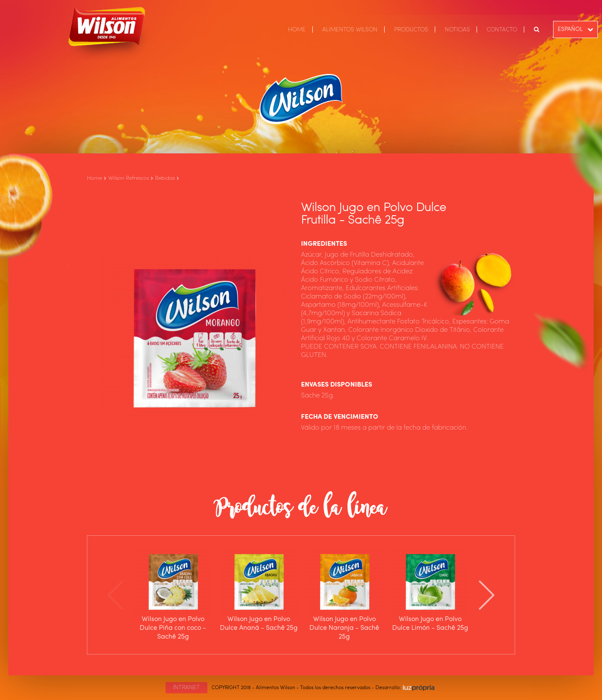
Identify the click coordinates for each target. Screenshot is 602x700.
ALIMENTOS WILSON (350, 30)
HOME (297, 30)
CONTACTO (502, 30)
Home (94, 178)
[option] (173, 595)
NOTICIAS (457, 30)
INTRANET (186, 687)
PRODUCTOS (411, 30)
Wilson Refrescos (129, 178)
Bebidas (165, 178)
